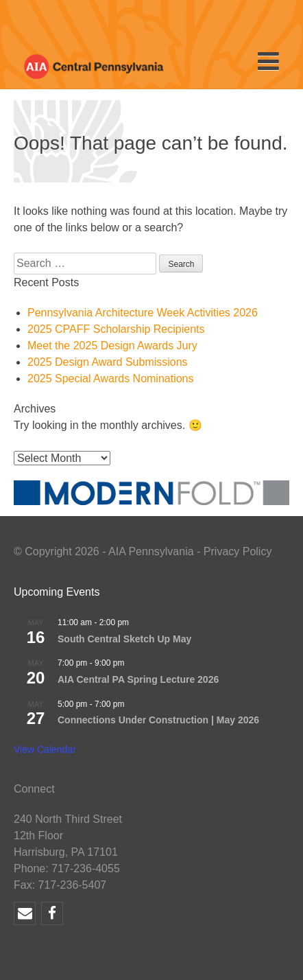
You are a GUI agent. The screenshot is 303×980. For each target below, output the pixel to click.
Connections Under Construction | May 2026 (158, 720)
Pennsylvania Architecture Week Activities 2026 (143, 313)
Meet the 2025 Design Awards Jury (112, 346)
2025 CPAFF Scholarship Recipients (116, 329)
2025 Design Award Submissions (108, 362)
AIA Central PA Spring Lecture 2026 (138, 679)
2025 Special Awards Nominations (111, 378)
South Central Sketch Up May (124, 639)
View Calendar (45, 749)
